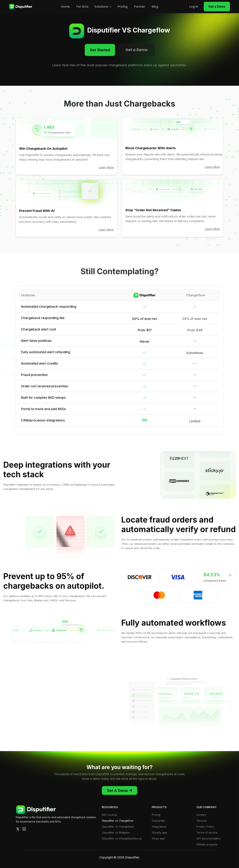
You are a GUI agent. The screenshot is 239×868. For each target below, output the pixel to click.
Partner (140, 7)
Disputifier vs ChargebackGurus (122, 838)
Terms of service (207, 833)
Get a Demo (217, 7)
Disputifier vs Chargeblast (118, 827)
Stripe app (158, 838)
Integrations (159, 827)
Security (202, 821)
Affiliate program (207, 844)
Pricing (123, 7)
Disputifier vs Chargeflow (118, 821)
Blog (155, 7)
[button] (103, 7)
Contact (201, 815)
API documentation (208, 838)
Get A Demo (120, 790)
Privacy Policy (205, 827)
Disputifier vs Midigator (116, 833)
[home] (21, 7)
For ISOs (82, 7)
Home (65, 7)
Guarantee (158, 821)
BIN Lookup (109, 815)
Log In (194, 7)
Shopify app (159, 833)
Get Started (100, 50)
